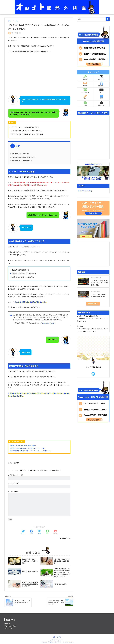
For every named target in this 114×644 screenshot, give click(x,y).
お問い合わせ (101, 104)
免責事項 (7, 624)
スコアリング (101, 77)
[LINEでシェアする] (47, 532)
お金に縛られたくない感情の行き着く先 (24, 157)
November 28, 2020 (49, 323)
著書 (85, 97)
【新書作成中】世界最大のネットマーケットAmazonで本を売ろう (31, 451)
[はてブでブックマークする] (39, 532)
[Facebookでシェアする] (31, 532)
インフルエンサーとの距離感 (20, 154)
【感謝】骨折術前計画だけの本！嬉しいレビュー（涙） (27, 448)
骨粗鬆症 (85, 84)
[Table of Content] (18, 149)
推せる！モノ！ (101, 84)
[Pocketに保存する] (55, 532)
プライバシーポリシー (11, 626)
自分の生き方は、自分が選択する (22, 160)
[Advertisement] (39, 72)
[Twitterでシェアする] (23, 532)
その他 (85, 104)
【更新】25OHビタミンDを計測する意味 (23, 446)
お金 (69, 538)
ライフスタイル (85, 91)
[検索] (108, 19)
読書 (101, 97)
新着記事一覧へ (93, 304)
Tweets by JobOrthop (85, 191)
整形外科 (85, 77)
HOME (57, 637)
